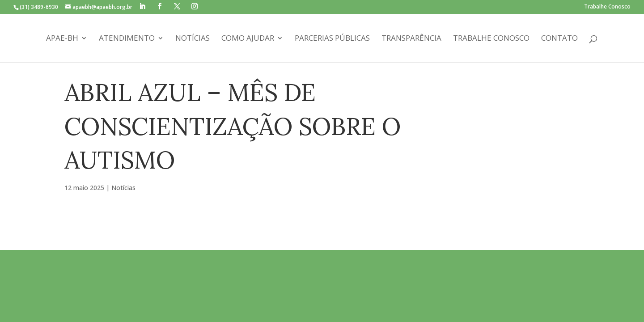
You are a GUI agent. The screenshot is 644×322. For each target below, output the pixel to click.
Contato (559, 39)
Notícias (193, 39)
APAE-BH (62, 39)
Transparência (411, 39)
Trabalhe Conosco (607, 7)
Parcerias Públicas (332, 39)
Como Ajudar (248, 39)
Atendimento (127, 39)
